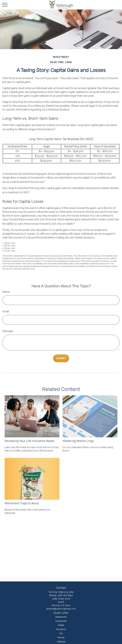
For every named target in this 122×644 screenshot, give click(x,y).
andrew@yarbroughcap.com (61, 609)
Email (6, 311)
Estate (61, 625)
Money (61, 638)
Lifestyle (61, 642)
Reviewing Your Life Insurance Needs (30, 441)
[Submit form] (61, 358)
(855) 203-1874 (66, 592)
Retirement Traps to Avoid (22, 503)
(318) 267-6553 (65, 595)
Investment (61, 621)
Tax (61, 633)
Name (6, 292)
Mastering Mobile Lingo (78, 441)
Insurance (61, 629)
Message (8, 331)
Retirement (61, 617)
